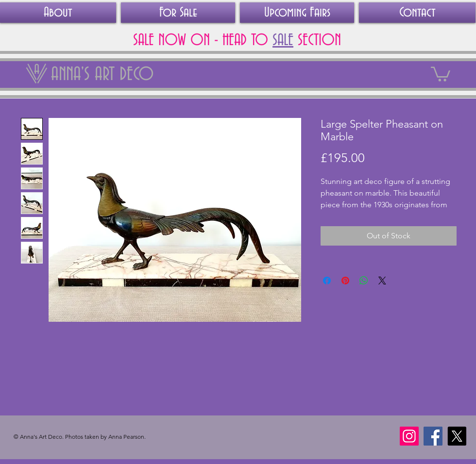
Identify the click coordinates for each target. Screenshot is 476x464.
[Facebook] (433, 436)
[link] (441, 73)
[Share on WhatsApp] (364, 281)
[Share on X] (382, 281)
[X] (457, 436)
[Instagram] (409, 436)
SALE (283, 40)
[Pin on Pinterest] (345, 281)
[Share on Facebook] (327, 281)
